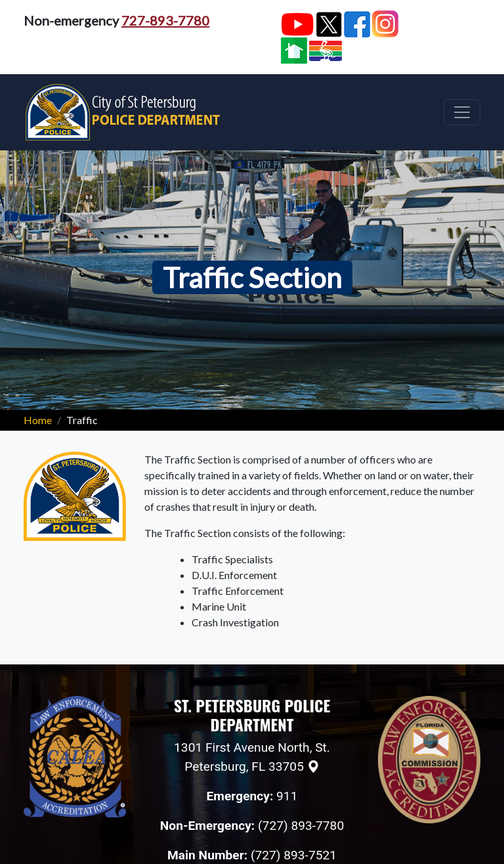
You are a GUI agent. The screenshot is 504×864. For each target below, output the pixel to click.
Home (38, 420)
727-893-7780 (165, 20)
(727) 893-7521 (294, 855)
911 (287, 796)
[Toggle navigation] (462, 112)
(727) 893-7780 (301, 826)
